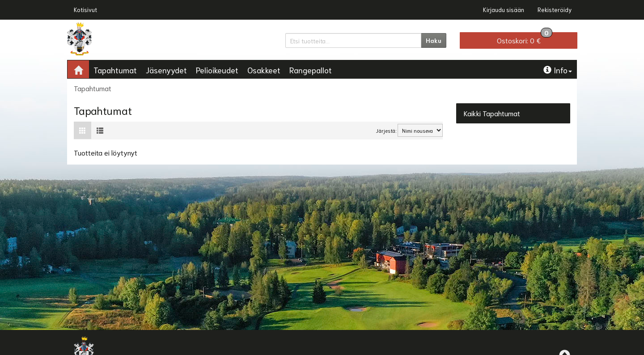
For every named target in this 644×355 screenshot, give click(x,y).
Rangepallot (311, 70)
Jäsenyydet (166, 70)
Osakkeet (264, 70)
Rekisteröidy (555, 10)
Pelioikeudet (217, 70)
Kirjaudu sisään (504, 10)
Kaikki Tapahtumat (492, 113)
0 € (525, 38)
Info (558, 70)
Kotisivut (85, 10)
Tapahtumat (115, 70)
